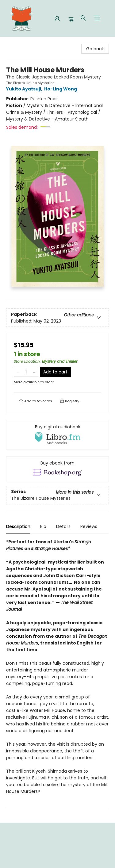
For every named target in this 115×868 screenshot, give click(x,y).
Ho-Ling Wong (61, 89)
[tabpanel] (57, 674)
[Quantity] (26, 372)
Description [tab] (18, 526)
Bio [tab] (43, 526)
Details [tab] (63, 526)
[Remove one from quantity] (18, 372)
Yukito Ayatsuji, (25, 89)
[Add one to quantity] (34, 372)
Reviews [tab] (89, 526)
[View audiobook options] (57, 435)
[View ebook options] (57, 469)
